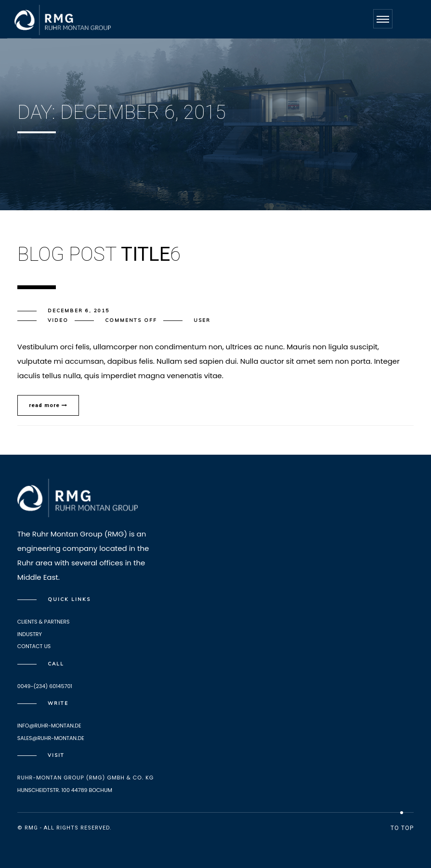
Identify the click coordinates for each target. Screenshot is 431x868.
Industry (30, 634)
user (202, 320)
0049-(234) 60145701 (45, 686)
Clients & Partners (44, 622)
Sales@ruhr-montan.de (51, 738)
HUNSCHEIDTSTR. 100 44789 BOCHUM (65, 790)
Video (58, 320)
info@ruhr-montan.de (49, 726)
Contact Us (34, 646)
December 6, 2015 (78, 311)
